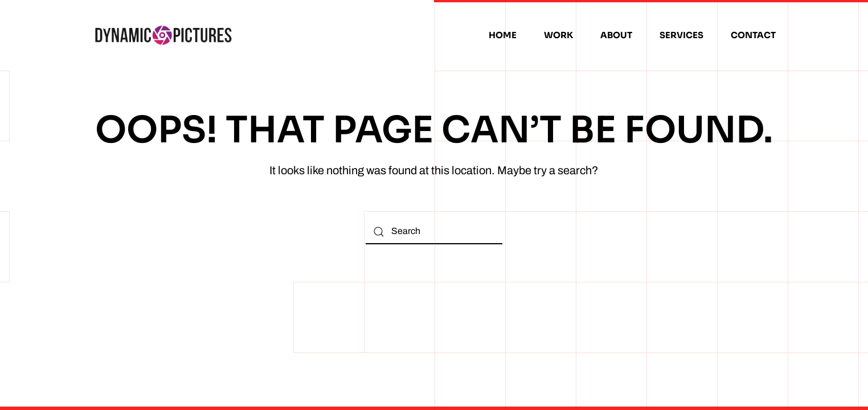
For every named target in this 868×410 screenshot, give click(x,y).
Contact (753, 35)
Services (681, 35)
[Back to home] (163, 35)
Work (558, 35)
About (616, 35)
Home (503, 35)
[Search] (434, 231)
